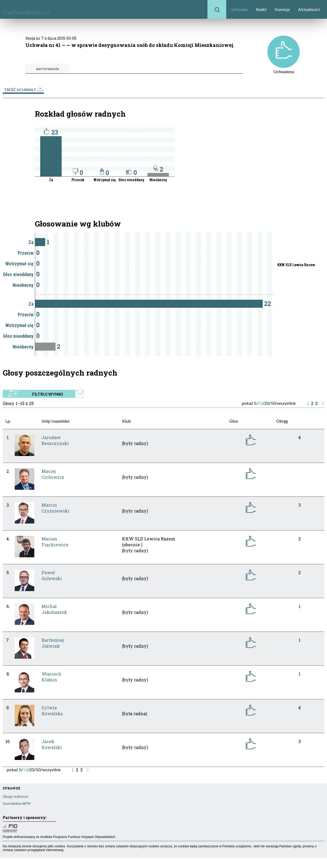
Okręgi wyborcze (15, 796)
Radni (261, 9)
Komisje (282, 9)
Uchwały (239, 9)
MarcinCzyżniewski (55, 508)
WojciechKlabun (51, 677)
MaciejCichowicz (53, 474)
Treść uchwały (23, 90)
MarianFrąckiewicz (55, 542)
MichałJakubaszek (54, 609)
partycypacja (48, 68)
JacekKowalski (52, 744)
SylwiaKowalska (52, 711)
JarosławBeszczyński (55, 440)
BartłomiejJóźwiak (53, 643)
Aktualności (309, 9)
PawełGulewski (52, 575)
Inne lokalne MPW (17, 803)
